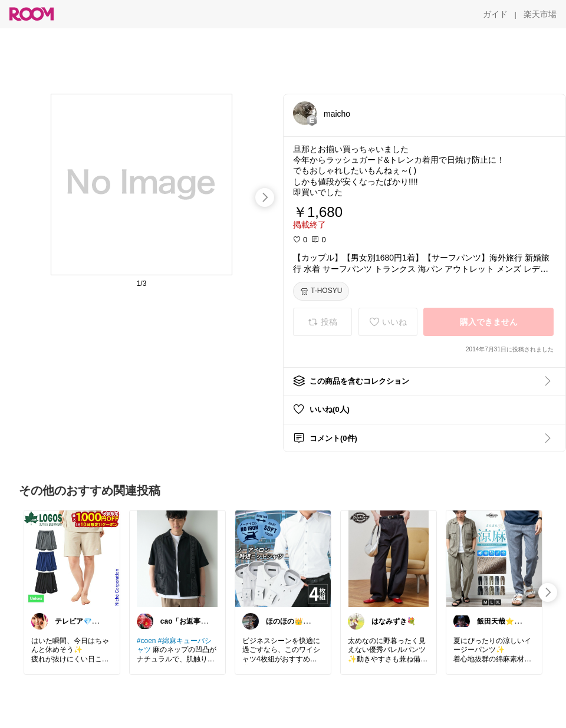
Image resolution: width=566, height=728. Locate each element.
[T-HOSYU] (321, 291)
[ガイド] (495, 14)
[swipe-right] (265, 197)
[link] (72, 558)
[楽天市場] (540, 14)
